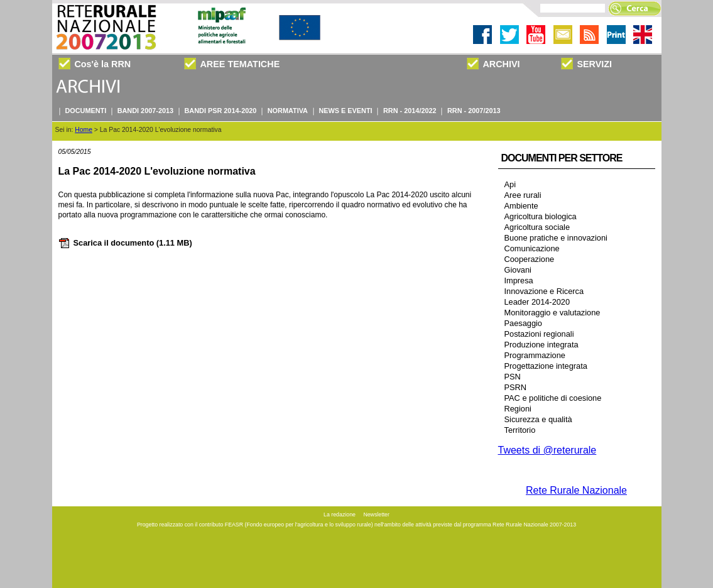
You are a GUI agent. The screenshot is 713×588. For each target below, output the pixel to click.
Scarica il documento (125, 243)
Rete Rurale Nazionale (576, 490)
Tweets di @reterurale (547, 450)
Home (84, 130)
